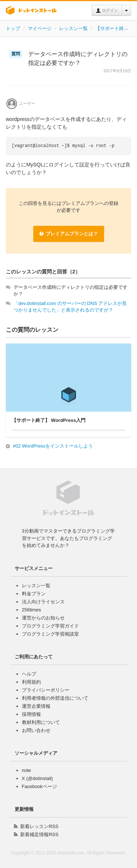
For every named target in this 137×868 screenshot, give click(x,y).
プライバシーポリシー (46, 690)
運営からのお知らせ (43, 618)
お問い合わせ (36, 730)
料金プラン (34, 594)
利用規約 (31, 682)
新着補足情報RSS (39, 834)
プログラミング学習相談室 (50, 634)
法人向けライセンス (43, 602)
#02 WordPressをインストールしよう (53, 446)
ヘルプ (29, 674)
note (26, 770)
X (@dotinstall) (37, 778)
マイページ (40, 28)
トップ (13, 28)
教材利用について (41, 722)
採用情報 (31, 714)
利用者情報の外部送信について (55, 698)
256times (32, 610)
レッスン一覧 (73, 28)
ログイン (107, 11)
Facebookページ (39, 786)
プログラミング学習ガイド (50, 626)
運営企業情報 (36, 706)
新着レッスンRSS (39, 826)
